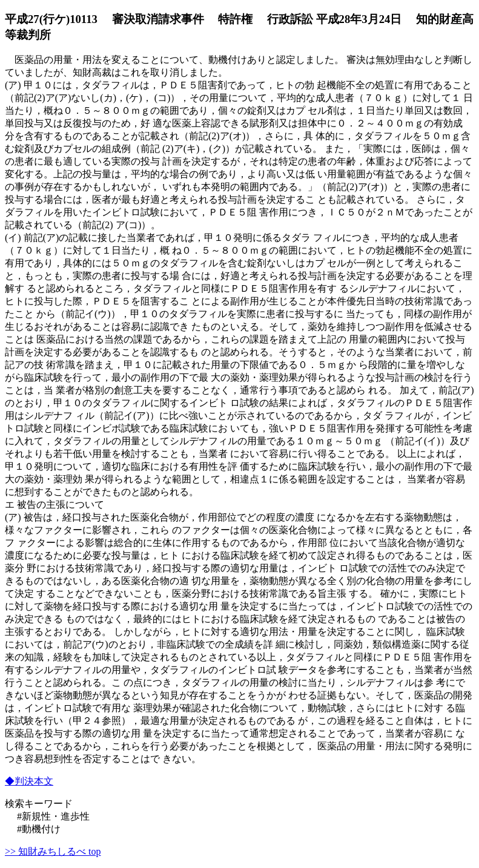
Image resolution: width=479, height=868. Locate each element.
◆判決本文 (29, 781)
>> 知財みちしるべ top (53, 851)
